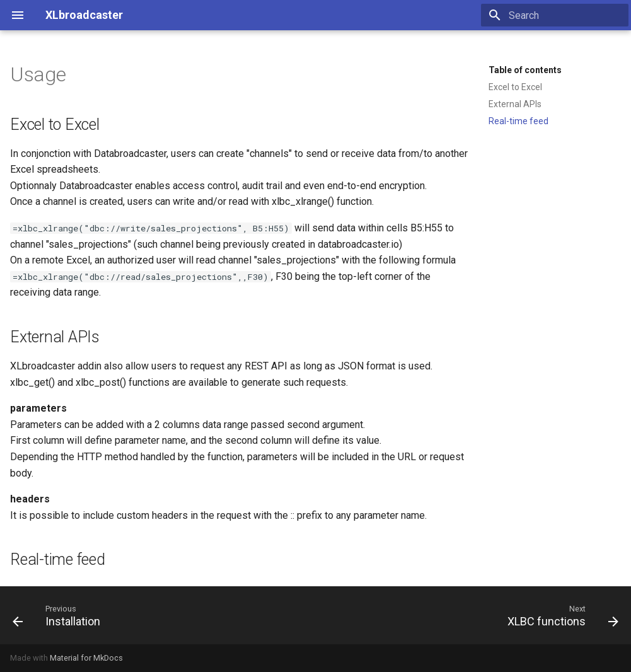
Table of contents (525, 70)
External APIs (515, 104)
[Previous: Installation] (60, 615)
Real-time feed (518, 121)
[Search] (555, 15)
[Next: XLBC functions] (560, 615)
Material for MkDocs (86, 658)
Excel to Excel (515, 87)
